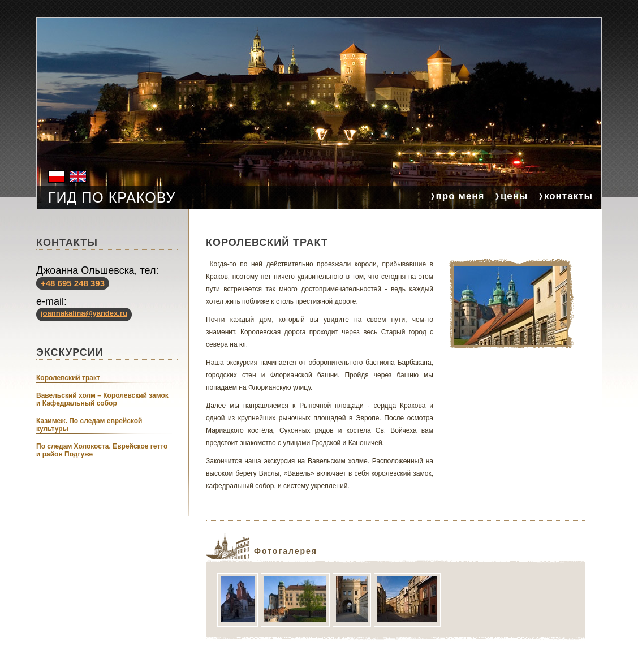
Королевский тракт (68, 378)
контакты (568, 196)
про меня (460, 196)
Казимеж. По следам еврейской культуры (89, 425)
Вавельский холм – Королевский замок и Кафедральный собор (102, 399)
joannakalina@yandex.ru (84, 313)
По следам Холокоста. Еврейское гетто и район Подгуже (102, 450)
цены (514, 196)
